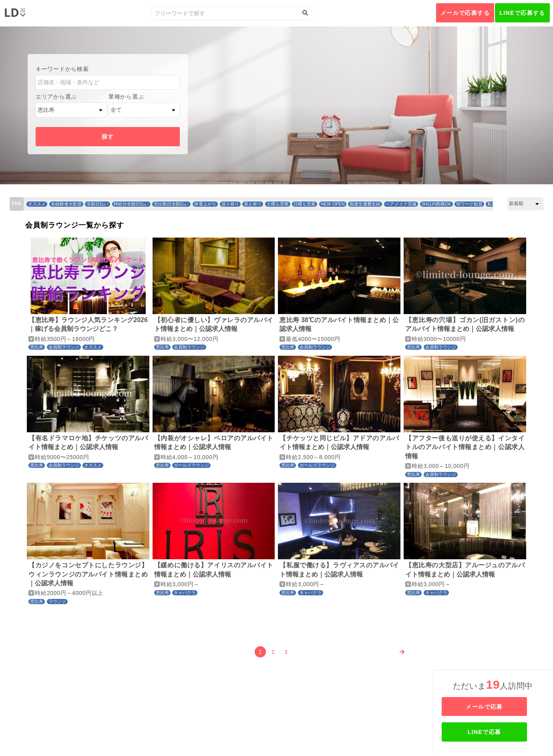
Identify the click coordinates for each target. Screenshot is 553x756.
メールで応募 (494, 707)
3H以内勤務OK (436, 204)
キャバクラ (185, 593)
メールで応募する (465, 13)
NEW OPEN (333, 204)
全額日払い (98, 204)
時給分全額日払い (131, 204)
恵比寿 (37, 347)
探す (108, 137)
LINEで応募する (522, 13)
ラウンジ (57, 601)
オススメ (37, 204)
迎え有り (253, 204)
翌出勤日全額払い (171, 204)
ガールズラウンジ (191, 465)
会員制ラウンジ (64, 347)
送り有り (230, 204)
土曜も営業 (278, 204)
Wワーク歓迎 (469, 204)
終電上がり (205, 204)
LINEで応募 (494, 732)
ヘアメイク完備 (401, 204)
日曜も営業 (305, 204)
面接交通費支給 (365, 204)
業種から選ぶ (126, 97)
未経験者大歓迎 (66, 204)
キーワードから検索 (62, 69)
